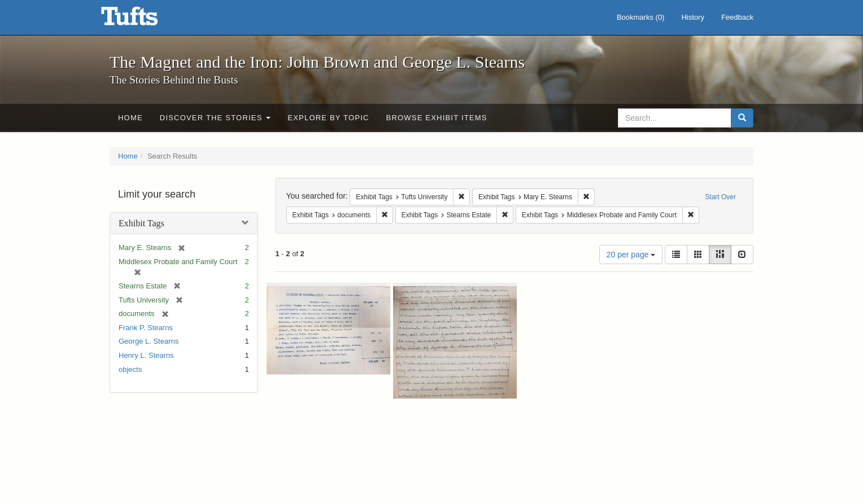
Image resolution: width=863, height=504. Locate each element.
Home (130, 118)
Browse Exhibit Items (437, 118)
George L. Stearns (149, 341)
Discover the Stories (215, 118)
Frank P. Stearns (146, 328)
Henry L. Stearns (146, 355)
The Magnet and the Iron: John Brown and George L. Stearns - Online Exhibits (143, 20)
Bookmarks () (641, 17)
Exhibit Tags (141, 223)
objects (130, 369)
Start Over (720, 197)
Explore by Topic (328, 118)
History (692, 17)
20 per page (631, 255)
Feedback (737, 17)
